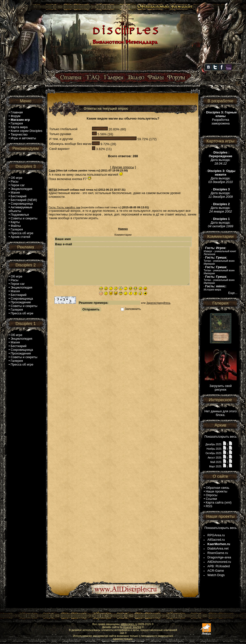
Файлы (16, 226)
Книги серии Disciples (26, 131)
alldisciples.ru (129, 624)
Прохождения (21, 353)
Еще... (233, 293)
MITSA (53, 190)
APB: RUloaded (219, 566)
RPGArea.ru (216, 535)
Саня (52, 170)
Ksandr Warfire (132, 627)
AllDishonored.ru (219, 562)
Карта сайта (215, 502)
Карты (15, 222)
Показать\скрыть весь (221, 437)
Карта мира (19, 127)
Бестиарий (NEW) (24, 200)
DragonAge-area (219, 557)
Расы (14, 181)
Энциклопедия (21, 189)
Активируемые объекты (20, 209)
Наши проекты (216, 491)
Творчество (19, 134)
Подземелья (20, 215)
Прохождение (21, 302)
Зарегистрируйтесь (158, 303)
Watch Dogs (216, 575)
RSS (209, 506)
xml (228, 502)
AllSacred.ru (216, 540)
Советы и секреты (24, 218)
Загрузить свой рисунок (221, 388)
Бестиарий (18, 196)
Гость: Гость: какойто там (65, 207)
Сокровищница (22, 204)
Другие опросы (123, 167)
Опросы (211, 495)
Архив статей (20, 237)
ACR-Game (216, 571)
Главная (17, 112)
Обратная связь (217, 488)
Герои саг (18, 185)
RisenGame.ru (218, 553)
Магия (15, 192)
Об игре (16, 178)
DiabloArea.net (218, 548)
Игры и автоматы (23, 138)
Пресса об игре (22, 233)
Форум (15, 116)
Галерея (17, 123)
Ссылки (211, 499)
